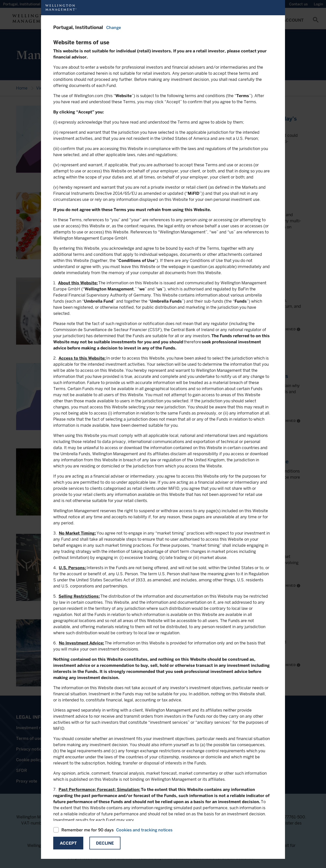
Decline (105, 843)
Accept (68, 843)
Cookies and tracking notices (144, 830)
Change (114, 28)
